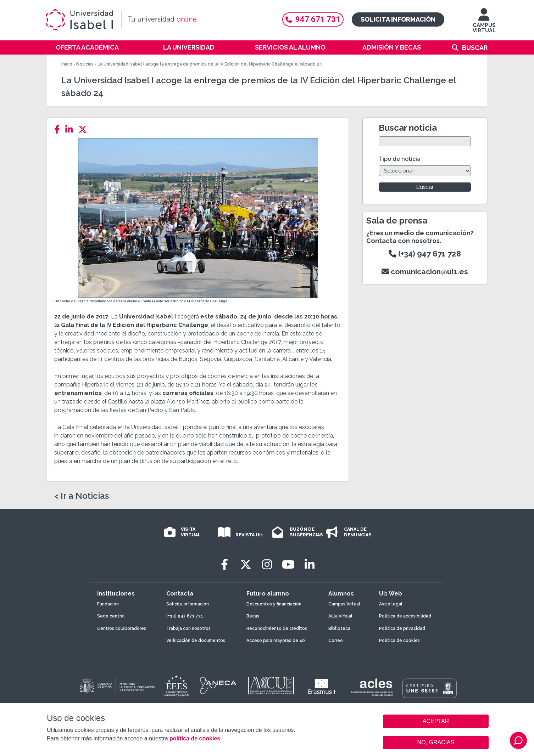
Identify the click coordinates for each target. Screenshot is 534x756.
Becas (253, 616)
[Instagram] (267, 565)
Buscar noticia (408, 128)
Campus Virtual (344, 604)
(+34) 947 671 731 (185, 616)
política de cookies (195, 738)
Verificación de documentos (196, 641)
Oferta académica (87, 47)
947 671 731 (313, 19)
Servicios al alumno (290, 47)
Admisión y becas (392, 47)
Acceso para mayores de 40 (276, 641)
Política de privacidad (402, 628)
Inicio (67, 64)
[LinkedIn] (71, 129)
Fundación (108, 604)
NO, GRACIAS (436, 742)
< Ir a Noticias (82, 496)
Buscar (475, 48)
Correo (336, 641)
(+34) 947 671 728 (425, 254)
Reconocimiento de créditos (277, 628)
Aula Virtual (340, 616)
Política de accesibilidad (405, 616)
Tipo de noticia (400, 159)
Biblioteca (339, 628)
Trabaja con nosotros (188, 628)
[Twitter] (85, 129)
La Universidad (189, 47)
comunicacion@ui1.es (425, 272)
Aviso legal (391, 604)
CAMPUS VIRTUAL (484, 24)
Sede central (111, 616)
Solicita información (398, 19)
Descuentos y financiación (274, 604)
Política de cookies (399, 641)
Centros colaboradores (122, 628)
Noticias (85, 64)
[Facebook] (59, 129)
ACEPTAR (436, 721)
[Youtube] (288, 565)
